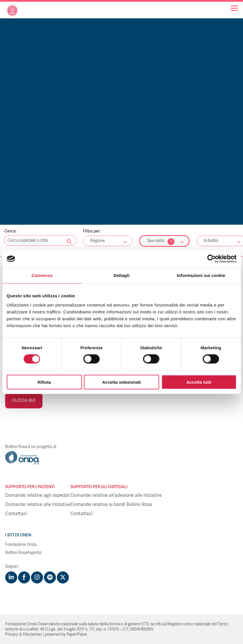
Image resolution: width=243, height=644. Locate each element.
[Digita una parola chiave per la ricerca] (40, 240)
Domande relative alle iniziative (38, 505)
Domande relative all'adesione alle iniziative (116, 495)
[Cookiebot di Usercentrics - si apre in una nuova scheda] (211, 259)
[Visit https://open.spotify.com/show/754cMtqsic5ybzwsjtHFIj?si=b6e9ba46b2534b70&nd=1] (50, 577)
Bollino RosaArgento (23, 553)
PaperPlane (77, 634)
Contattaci (16, 514)
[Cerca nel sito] (69, 242)
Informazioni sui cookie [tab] (201, 275)
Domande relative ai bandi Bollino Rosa (111, 505)
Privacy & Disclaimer (24, 634)
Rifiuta (44, 382)
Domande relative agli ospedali (37, 495)
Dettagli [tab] (122, 275)
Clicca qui (24, 400)
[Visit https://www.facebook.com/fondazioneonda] (24, 577)
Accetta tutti (199, 382)
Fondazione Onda (21, 545)
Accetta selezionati (122, 382)
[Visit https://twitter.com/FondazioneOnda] (63, 577)
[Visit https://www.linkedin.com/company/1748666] (11, 577)
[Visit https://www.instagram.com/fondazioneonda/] (37, 577)
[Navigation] (234, 8)
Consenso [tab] (42, 275)
